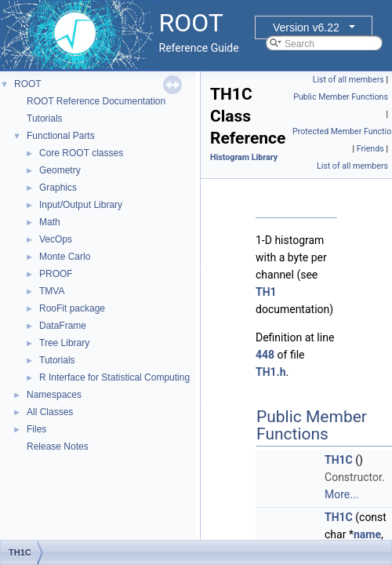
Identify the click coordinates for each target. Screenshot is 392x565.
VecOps (56, 239)
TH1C (339, 460)
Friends (370, 149)
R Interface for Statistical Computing (114, 377)
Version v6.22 (306, 27)
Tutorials (45, 118)
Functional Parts (61, 136)
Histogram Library (244, 157)
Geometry (60, 170)
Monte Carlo (65, 257)
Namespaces (54, 395)
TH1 (266, 292)
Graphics (58, 188)
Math (50, 222)
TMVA (52, 291)
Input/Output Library (81, 205)
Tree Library (64, 343)
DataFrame (63, 326)
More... (341, 494)
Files (36, 429)
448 (265, 355)
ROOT (28, 84)
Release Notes (58, 447)
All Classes (50, 412)
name (367, 534)
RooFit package (72, 308)
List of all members (348, 80)
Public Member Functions (341, 97)
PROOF (56, 274)
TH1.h (271, 372)
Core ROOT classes (81, 153)
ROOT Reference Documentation (96, 101)
